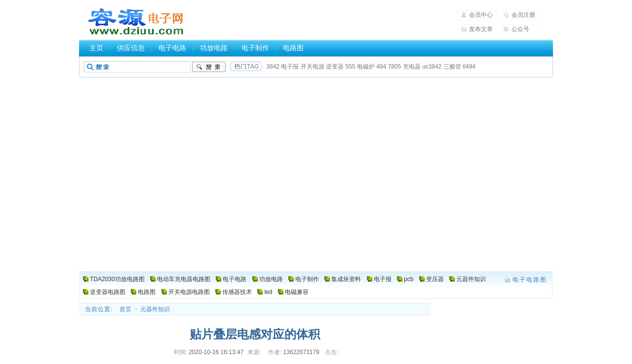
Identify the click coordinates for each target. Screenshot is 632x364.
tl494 (469, 67)
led (268, 292)
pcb (409, 279)
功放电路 (214, 48)
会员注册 (523, 15)
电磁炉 (366, 67)
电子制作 (255, 48)
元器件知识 (471, 279)
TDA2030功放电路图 (117, 279)
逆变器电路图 (108, 292)
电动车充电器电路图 (184, 279)
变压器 (435, 279)
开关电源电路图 (189, 292)
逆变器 (335, 67)
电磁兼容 (297, 292)
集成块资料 (346, 279)
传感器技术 (237, 292)
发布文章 (481, 29)
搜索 (209, 67)
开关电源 (313, 67)
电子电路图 (136, 22)
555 (350, 67)
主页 (96, 48)
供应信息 (131, 48)
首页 (125, 309)
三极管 (452, 67)
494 (381, 67)
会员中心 (481, 15)
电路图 (293, 48)
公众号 (520, 29)
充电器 (412, 67)
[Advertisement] (316, 149)
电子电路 (172, 48)
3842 (273, 67)
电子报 (290, 67)
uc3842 (432, 67)
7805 (395, 67)
